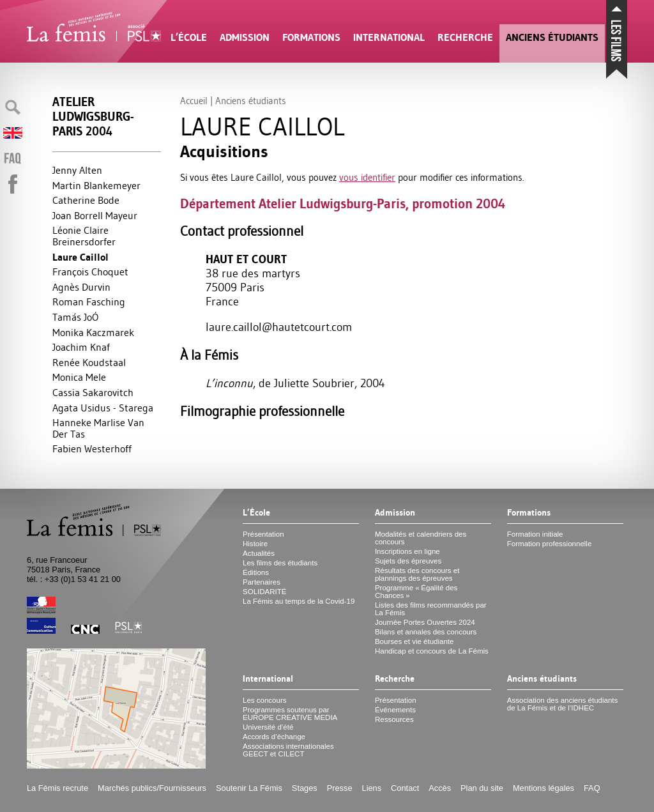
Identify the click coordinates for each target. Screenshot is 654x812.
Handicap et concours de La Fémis (432, 651)
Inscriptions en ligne (407, 551)
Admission (245, 37)
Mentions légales (544, 788)
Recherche (465, 37)
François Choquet (90, 272)
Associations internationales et (288, 750)
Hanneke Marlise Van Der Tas (98, 428)
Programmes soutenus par (290, 714)
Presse (340, 788)
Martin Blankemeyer (96, 185)
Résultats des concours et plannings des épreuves (417, 574)
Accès (440, 788)
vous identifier (367, 177)
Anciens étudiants (552, 37)
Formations (311, 37)
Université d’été (268, 727)
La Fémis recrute (57, 788)
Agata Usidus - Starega (103, 408)
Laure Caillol (80, 257)
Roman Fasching (89, 302)
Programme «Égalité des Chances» (416, 592)
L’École (189, 37)
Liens (372, 788)
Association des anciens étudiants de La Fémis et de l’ (562, 704)
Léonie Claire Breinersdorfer (84, 236)
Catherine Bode (86, 200)
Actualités (259, 553)
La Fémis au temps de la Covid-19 (299, 601)
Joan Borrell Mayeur (95, 215)
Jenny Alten (77, 170)
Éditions (256, 572)
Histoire (255, 544)
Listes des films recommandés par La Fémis (431, 609)
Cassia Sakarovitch (93, 392)
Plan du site (482, 788)
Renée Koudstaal (89, 362)
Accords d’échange (274, 737)
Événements (395, 710)
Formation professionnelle (550, 544)
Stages (305, 788)
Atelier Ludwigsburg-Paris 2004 (93, 117)
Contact (405, 788)
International (389, 37)
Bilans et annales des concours (426, 632)
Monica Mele (79, 377)
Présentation (263, 534)
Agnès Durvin (81, 287)
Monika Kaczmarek (93, 332)
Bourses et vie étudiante (414, 641)
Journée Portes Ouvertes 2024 (425, 622)
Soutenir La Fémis (249, 788)
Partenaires (262, 582)
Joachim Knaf (81, 347)
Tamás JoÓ (75, 317)
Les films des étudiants (280, 563)
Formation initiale (535, 534)
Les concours (265, 700)
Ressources (394, 719)
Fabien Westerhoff (92, 448)
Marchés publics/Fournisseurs (152, 788)
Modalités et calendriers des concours (421, 538)
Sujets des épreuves (408, 561)
